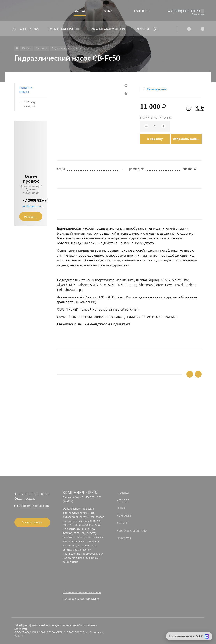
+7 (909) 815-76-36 (38, 200)
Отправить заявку (186, 139)
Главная (123, 493)
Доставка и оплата (132, 531)
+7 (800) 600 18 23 (184, 11)
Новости (124, 538)
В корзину (155, 139)
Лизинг (123, 523)
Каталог (123, 500)
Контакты (124, 516)
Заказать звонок (32, 522)
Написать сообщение (33, 216)
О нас (121, 508)
